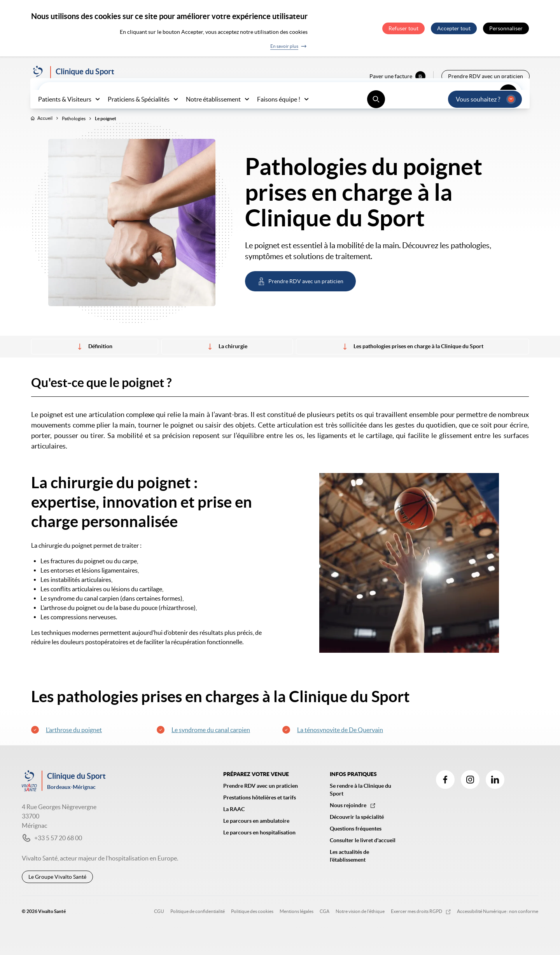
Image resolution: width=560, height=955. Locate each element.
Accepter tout (454, 28)
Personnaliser (506, 28)
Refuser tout (403, 28)
